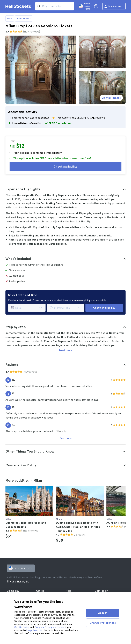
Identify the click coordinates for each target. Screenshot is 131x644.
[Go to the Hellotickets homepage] (19, 6)
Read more (65, 350)
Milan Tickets (24, 18)
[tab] (65, 189)
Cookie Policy (22, 627)
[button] (65, 189)
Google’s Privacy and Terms (49, 627)
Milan (10, 18)
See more (66, 438)
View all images (111, 98)
